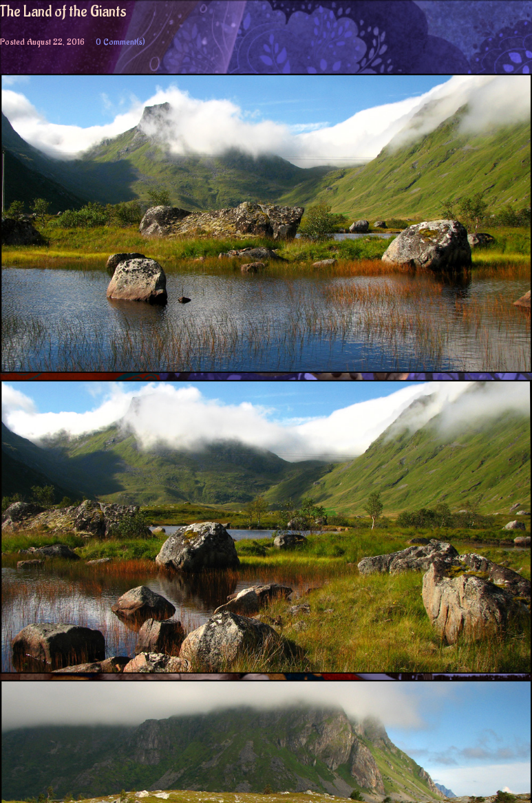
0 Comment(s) (120, 42)
